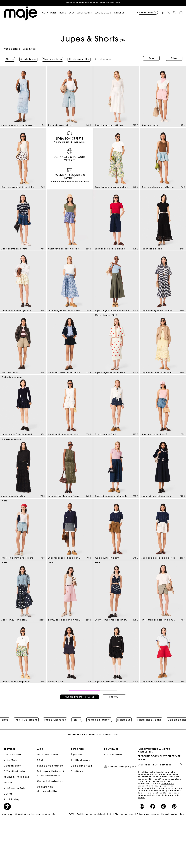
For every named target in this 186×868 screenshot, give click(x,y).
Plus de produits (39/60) (79, 695)
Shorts (9, 58)
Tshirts (77, 719)
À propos (77, 755)
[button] (51, 13)
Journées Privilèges (16, 777)
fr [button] (162, 13)
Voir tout (114, 695)
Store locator (113, 755)
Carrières (77, 772)
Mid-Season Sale (15, 788)
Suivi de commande (50, 766)
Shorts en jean (51, 58)
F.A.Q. (41, 760)
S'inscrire (180, 765)
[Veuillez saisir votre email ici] (160, 765)
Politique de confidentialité (94, 815)
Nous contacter (48, 755)
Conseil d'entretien (50, 782)
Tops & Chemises (55, 719)
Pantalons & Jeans (149, 719)
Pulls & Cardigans (26, 719)
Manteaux (124, 719)
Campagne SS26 (81, 766)
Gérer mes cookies (148, 815)
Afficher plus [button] (102, 58)
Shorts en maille (78, 58)
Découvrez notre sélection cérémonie (93, 3)
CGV (71, 815)
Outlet (8, 794)
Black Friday (11, 800)
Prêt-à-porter (11, 49)
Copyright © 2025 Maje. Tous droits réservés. (29, 815)
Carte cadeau (13, 755)
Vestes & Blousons (99, 719)
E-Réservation (13, 766)
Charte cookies (124, 815)
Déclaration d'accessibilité (47, 789)
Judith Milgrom (80, 760)
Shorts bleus (27, 58)
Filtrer (174, 58)
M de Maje (11, 760)
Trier (151, 58)
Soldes (8, 783)
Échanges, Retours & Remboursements (51, 774)
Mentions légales (173, 815)
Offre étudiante (14, 772)
